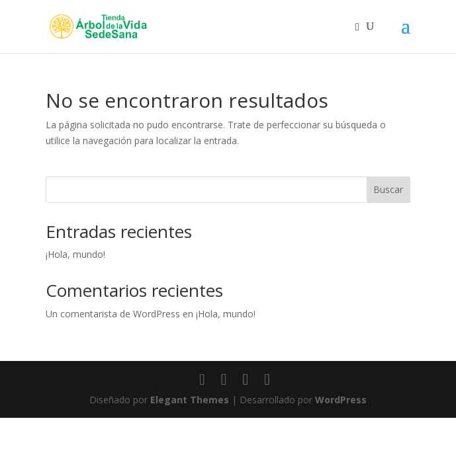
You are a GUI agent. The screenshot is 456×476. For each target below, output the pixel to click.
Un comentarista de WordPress (113, 314)
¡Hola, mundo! (75, 254)
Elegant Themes (190, 400)
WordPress (341, 400)
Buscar (388, 189)
